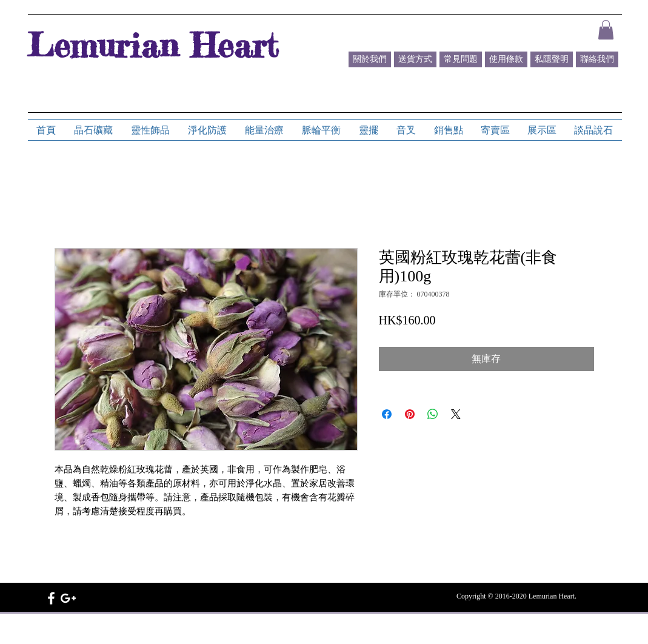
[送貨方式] (415, 59)
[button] (606, 30)
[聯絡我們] (597, 59)
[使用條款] (506, 59)
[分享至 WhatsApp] (433, 414)
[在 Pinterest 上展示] (410, 414)
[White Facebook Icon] (51, 598)
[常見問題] (461, 59)
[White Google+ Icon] (68, 598)
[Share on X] (456, 414)
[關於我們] (370, 59)
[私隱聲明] (552, 59)
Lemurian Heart (153, 45)
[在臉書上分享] (387, 414)
